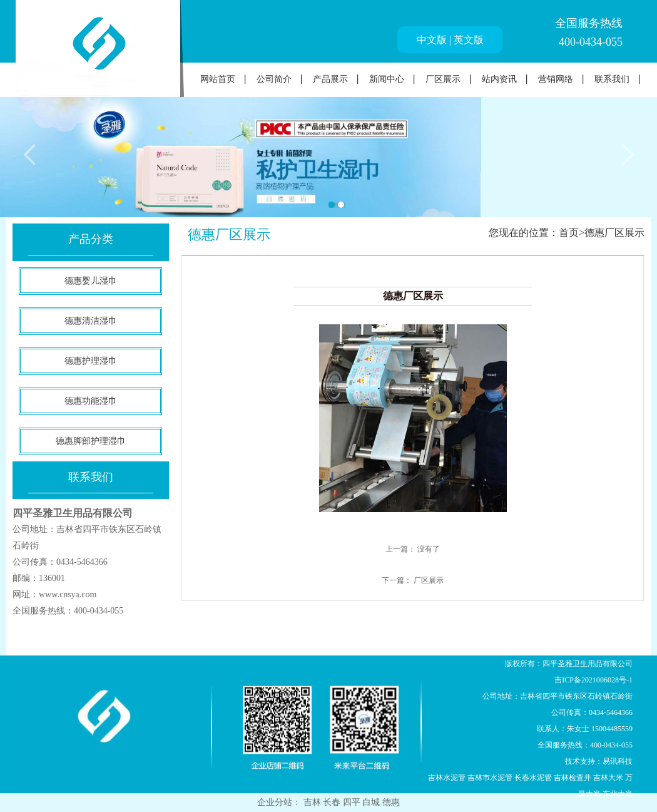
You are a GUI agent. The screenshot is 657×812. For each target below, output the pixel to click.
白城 (372, 802)
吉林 (313, 802)
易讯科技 (618, 761)
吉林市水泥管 (490, 778)
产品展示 (330, 79)
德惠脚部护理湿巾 (91, 441)
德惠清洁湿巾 (91, 321)
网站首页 (218, 79)
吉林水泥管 (447, 778)
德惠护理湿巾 (91, 361)
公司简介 (274, 79)
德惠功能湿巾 (91, 401)
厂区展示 (443, 79)
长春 (333, 802)
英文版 (469, 40)
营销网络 (556, 79)
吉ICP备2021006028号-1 (593, 680)
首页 (569, 233)
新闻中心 (387, 79)
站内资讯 (499, 79)
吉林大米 (608, 778)
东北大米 (618, 794)
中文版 (432, 40)
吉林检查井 (573, 778)
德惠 (391, 802)
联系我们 (612, 79)
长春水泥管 (533, 778)
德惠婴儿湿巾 (91, 281)
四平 (353, 802)
